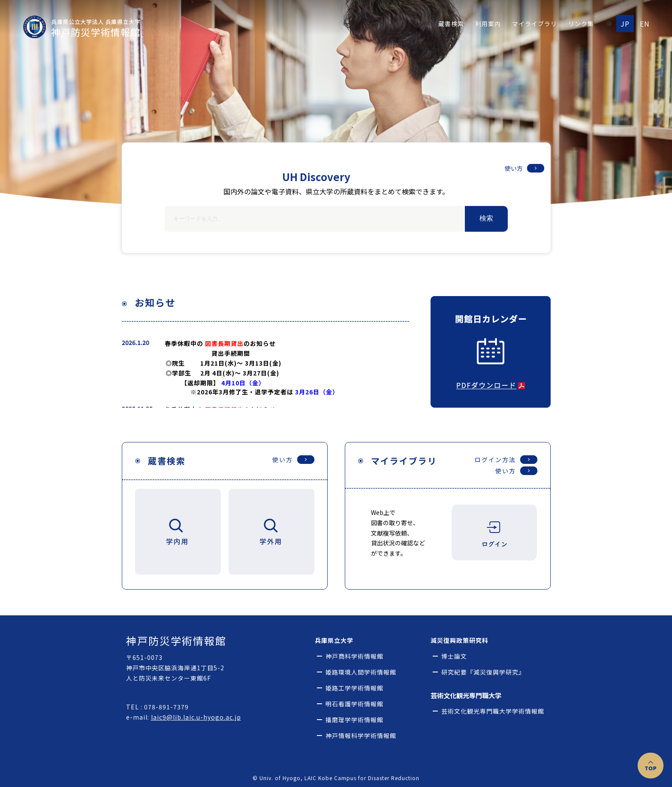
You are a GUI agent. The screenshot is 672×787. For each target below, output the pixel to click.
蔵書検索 (451, 24)
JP (625, 24)
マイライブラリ (535, 24)
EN (645, 24)
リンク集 (581, 24)
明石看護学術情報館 (354, 704)
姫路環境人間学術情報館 (361, 672)
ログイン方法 (495, 460)
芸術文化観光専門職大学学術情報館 (493, 711)
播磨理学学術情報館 (354, 720)
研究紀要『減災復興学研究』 (483, 672)
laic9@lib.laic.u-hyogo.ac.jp (196, 717)
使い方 (514, 168)
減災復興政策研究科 (460, 640)
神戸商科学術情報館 (354, 656)
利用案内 (488, 24)
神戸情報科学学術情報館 (361, 736)
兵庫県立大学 (334, 640)
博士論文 (454, 656)
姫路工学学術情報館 (354, 688)
